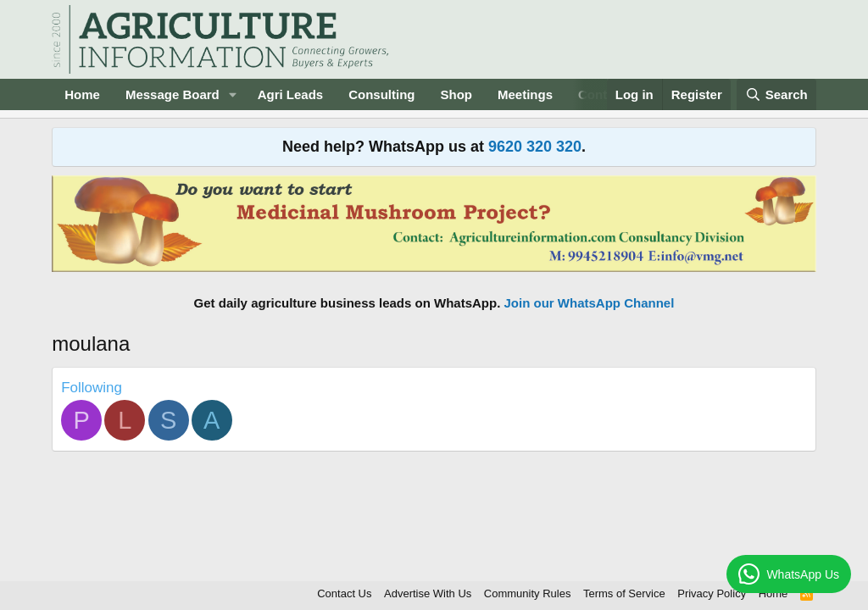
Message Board (172, 94)
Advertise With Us (428, 593)
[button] (233, 94)
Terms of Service (624, 593)
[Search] (776, 94)
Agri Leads (291, 94)
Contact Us (344, 593)
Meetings (525, 94)
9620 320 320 (535, 147)
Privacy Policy (712, 593)
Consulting (381, 94)
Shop (457, 94)
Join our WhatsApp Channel (590, 303)
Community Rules (528, 593)
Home (82, 94)
